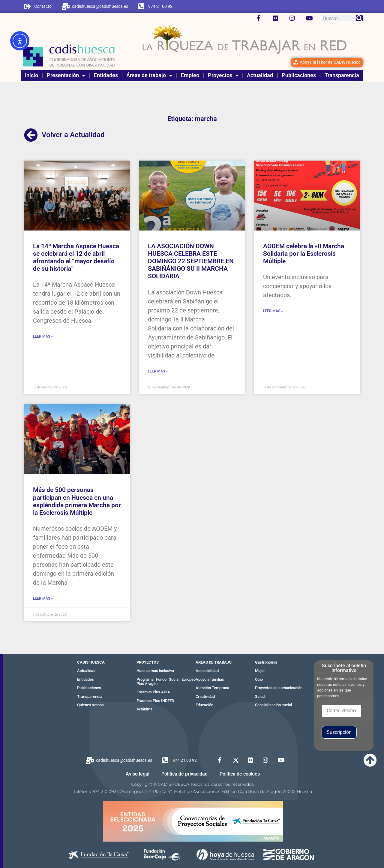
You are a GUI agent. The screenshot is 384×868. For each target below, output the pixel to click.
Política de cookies (240, 774)
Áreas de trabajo (149, 75)
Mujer (260, 671)
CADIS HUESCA (91, 662)
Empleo (190, 75)
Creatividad (205, 696)
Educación (204, 705)
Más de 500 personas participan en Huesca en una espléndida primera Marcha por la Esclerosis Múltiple (77, 501)
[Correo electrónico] (342, 711)
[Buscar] (359, 18)
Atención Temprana (212, 688)
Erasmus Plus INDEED (155, 701)
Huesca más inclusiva (155, 671)
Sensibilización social (273, 705)
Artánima (144, 709)
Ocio (259, 679)
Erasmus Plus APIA (153, 692)
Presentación (66, 75)
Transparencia (342, 75)
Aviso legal (138, 774)
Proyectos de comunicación (279, 688)
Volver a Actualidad (73, 135)
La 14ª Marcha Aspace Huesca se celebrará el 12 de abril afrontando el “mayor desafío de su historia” (76, 258)
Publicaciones (299, 75)
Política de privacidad (184, 774)
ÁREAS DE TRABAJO (214, 662)
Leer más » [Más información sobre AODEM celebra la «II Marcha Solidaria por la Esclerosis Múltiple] (273, 311)
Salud (260, 696)
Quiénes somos (90, 705)
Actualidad (260, 75)
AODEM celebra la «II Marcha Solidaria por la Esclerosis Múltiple (304, 254)
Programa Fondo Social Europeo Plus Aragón (166, 681)
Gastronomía (266, 662)
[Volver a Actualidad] (31, 135)
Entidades (106, 75)
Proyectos (223, 75)
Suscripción (339, 732)
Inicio (31, 75)
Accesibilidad (207, 671)
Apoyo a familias (210, 679)
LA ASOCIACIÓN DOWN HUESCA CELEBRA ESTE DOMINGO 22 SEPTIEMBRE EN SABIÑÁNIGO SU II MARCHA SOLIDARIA (191, 261)
